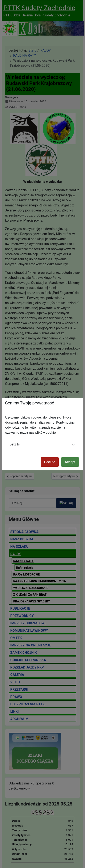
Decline (50, 462)
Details (15, 444)
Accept (70, 462)
